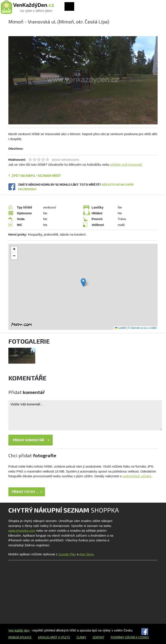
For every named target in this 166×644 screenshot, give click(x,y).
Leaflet (120, 328)
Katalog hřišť (48, 637)
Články (81, 637)
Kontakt (98, 637)
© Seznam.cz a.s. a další (142, 328)
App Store (87, 554)
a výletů (64, 637)
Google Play (67, 554)
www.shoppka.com (22, 530)
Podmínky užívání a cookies (130, 637)
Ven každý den (19, 630)
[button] (83, 282)
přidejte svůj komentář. (127, 164)
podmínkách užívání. (137, 476)
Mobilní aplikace (20, 637)
